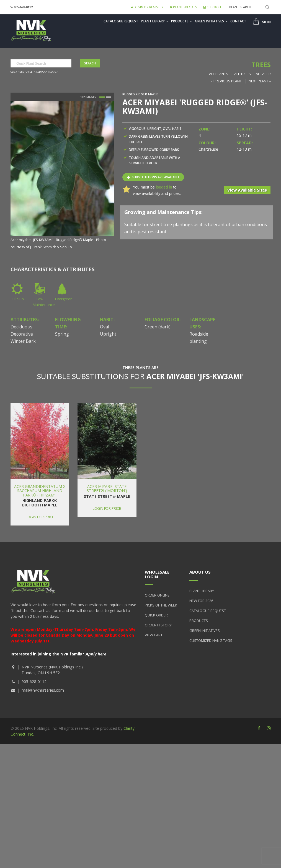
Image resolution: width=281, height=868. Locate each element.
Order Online (157, 595)
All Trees (243, 74)
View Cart (154, 635)
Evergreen (64, 299)
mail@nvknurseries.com (43, 690)
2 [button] (109, 97)
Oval (105, 327)
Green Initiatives (211, 21)
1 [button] (102, 97)
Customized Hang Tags (211, 640)
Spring (62, 334)
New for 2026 (201, 601)
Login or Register (147, 7)
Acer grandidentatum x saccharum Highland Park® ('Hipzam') (40, 491)
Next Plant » (260, 81)
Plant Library (155, 21)
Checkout (213, 7)
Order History (158, 625)
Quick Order (156, 615)
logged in (164, 187)
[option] (62, 175)
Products (182, 21)
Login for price (40, 517)
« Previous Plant (226, 81)
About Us (200, 572)
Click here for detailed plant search (34, 72)
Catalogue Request (121, 21)
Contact (238, 21)
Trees (261, 65)
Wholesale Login (157, 574)
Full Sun (17, 299)
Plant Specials (183, 7)
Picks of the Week (161, 605)
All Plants (219, 74)
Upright (108, 334)
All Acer (263, 74)
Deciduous (21, 327)
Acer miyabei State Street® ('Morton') (107, 488)
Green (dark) (158, 327)
